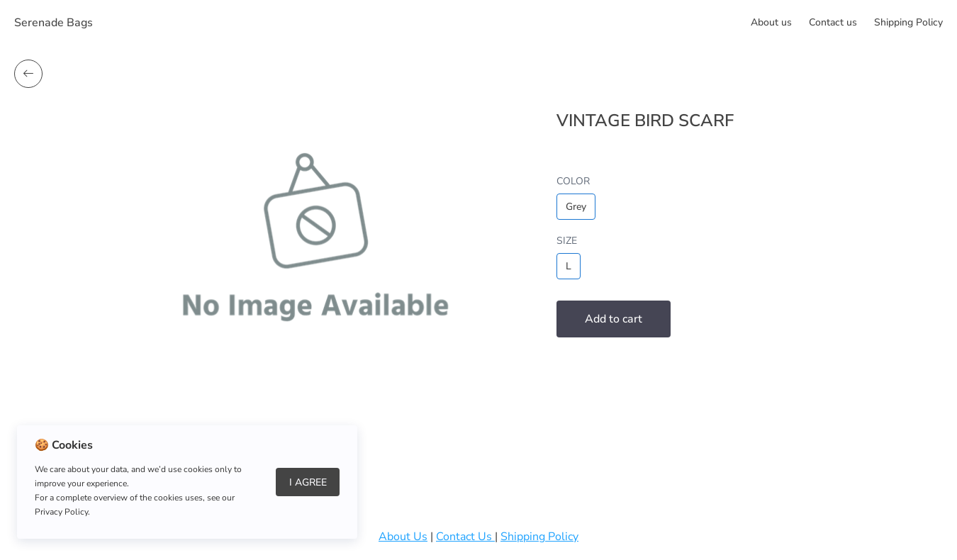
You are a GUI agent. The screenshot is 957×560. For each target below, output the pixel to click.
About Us (403, 537)
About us (771, 22)
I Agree (308, 482)
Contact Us (465, 537)
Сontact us (833, 22)
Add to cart (614, 319)
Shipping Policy (908, 22)
